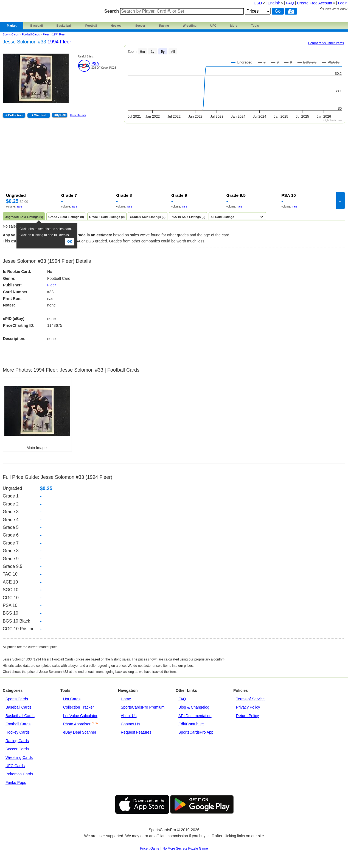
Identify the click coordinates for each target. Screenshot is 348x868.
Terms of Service (250, 699)
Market (12, 26)
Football (91, 26)
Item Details (78, 115)
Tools (255, 26)
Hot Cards (72, 699)
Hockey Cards (18, 732)
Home (126, 699)
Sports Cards (11, 34)
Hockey (116, 26)
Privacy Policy (248, 707)
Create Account (315, 3)
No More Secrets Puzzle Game (185, 848)
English (274, 3)
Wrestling (190, 26)
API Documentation (195, 716)
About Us (129, 716)
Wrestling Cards (19, 758)
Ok (70, 242)
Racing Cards (17, 741)
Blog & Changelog (194, 707)
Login (343, 3)
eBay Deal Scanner (80, 732)
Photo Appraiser (77, 724)
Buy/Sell (60, 115)
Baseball (36, 26)
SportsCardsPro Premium (143, 707)
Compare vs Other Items (326, 43)
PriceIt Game (150, 848)
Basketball (64, 26)
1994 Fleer (59, 34)
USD (258, 3)
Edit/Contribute (191, 724)
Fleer (52, 285)
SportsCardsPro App (196, 732)
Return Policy (247, 716)
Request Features (136, 732)
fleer (46, 34)
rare (20, 207)
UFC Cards (15, 766)
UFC (213, 26)
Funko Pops (16, 783)
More (234, 26)
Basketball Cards (20, 716)
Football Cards (31, 34)
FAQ (182, 699)
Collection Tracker (78, 707)
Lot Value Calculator (80, 716)
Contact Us (130, 724)
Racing (164, 26)
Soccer (140, 26)
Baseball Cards (19, 707)
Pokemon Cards (19, 774)
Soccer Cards (17, 749)
